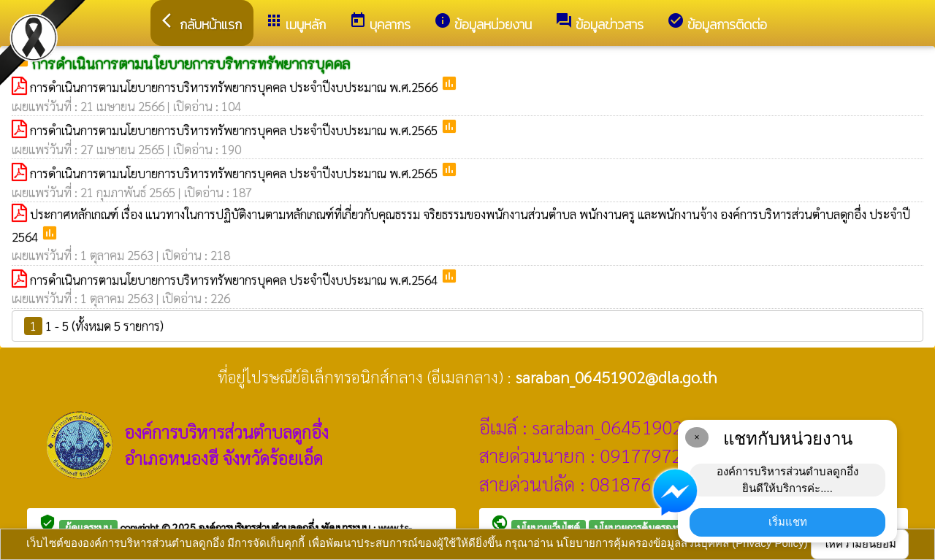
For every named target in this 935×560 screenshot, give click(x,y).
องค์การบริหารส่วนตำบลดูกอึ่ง (260, 527)
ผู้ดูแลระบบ (88, 527)
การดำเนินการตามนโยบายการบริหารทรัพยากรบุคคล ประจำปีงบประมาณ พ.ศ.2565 (235, 130)
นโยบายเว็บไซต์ (549, 527)
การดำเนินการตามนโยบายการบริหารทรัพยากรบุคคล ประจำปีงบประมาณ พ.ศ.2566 (235, 87)
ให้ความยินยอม (860, 544)
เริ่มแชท (788, 522)
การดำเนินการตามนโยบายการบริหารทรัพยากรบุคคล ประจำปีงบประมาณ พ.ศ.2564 (235, 280)
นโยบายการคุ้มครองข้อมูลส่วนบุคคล (668, 527)
